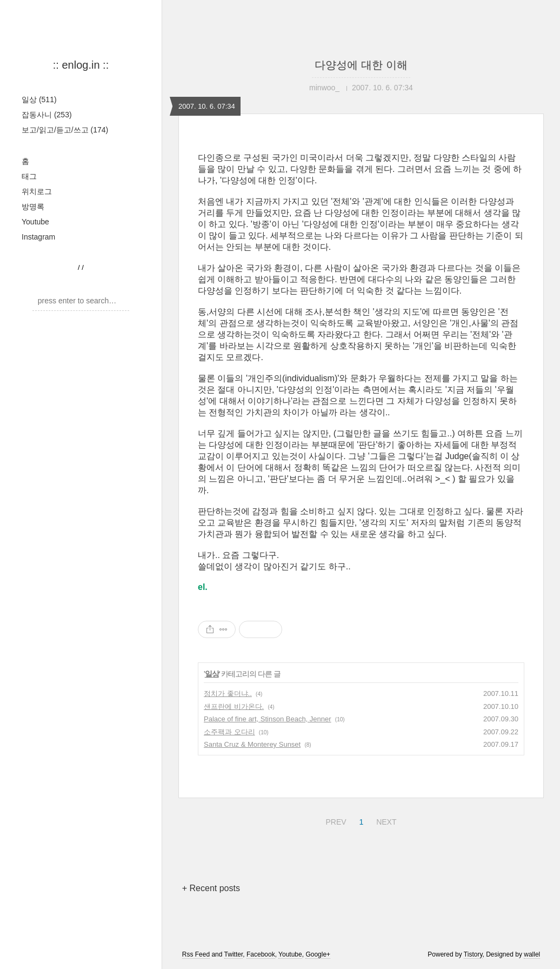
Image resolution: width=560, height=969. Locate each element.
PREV (334, 820)
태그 (29, 176)
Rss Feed (196, 954)
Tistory (473, 954)
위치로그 (37, 191)
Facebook (261, 954)
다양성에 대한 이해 (361, 65)
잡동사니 (47, 115)
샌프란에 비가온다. (234, 706)
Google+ (318, 954)
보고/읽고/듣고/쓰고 (65, 130)
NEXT (385, 820)
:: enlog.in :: (81, 65)
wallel (532, 954)
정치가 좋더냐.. (228, 693)
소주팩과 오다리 (229, 732)
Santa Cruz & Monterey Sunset (252, 744)
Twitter (234, 954)
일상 (39, 99)
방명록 (33, 207)
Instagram (38, 237)
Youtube (35, 222)
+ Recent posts (211, 888)
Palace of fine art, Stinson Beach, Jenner (268, 719)
